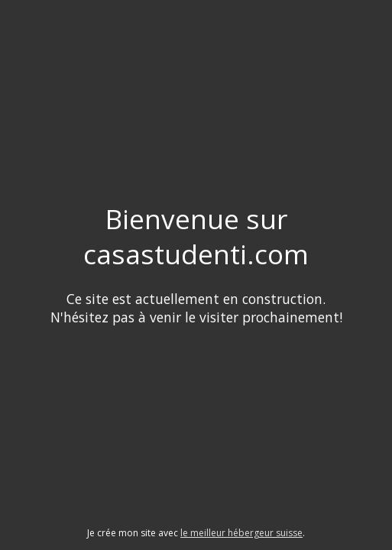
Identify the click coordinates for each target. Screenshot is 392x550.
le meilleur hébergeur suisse (241, 533)
